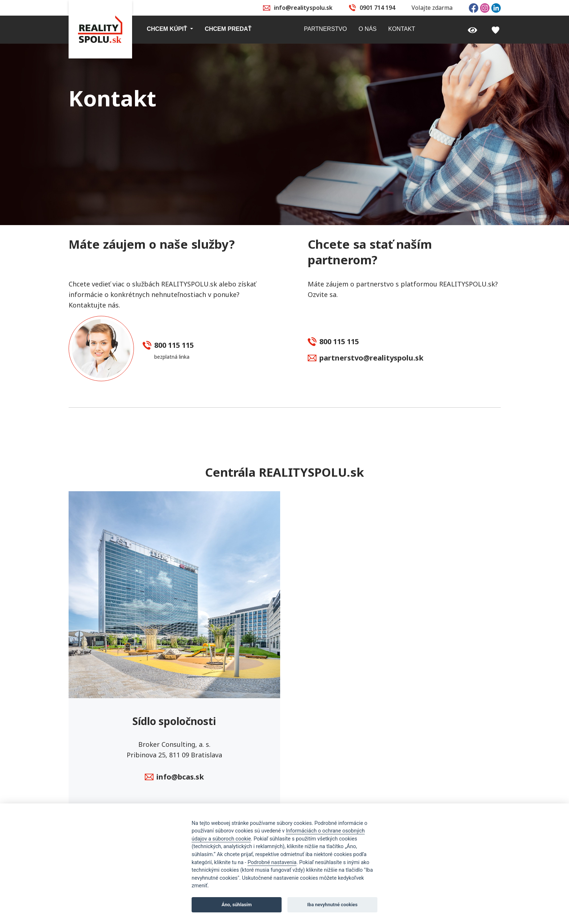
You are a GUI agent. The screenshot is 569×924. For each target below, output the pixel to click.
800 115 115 (168, 345)
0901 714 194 (377, 8)
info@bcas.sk (174, 777)
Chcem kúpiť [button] (168, 29)
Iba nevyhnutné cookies (333, 905)
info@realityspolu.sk (303, 8)
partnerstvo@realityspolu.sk (366, 358)
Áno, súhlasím (237, 905)
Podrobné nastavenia (272, 862)
